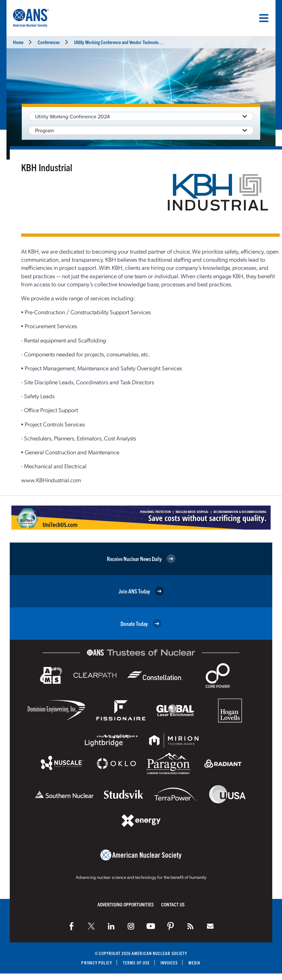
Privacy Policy (97, 963)
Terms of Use (136, 963)
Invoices (169, 963)
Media (195, 963)
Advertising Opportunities (126, 904)
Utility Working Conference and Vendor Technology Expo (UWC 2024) (134, 42)
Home (18, 42)
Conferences (49, 42)
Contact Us (173, 904)
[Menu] (264, 18)
